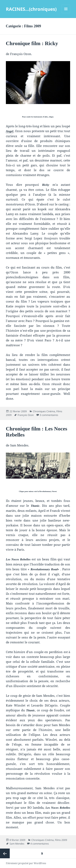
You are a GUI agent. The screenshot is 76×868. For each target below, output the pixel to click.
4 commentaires (40, 844)
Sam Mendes (17, 844)
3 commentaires (49, 415)
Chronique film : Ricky (32, 43)
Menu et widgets (66, 13)
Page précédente (5, 853)
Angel (10, 131)
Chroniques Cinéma (44, 411)
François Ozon (26, 415)
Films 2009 (61, 840)
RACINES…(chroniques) (31, 9)
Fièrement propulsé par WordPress (26, 863)
